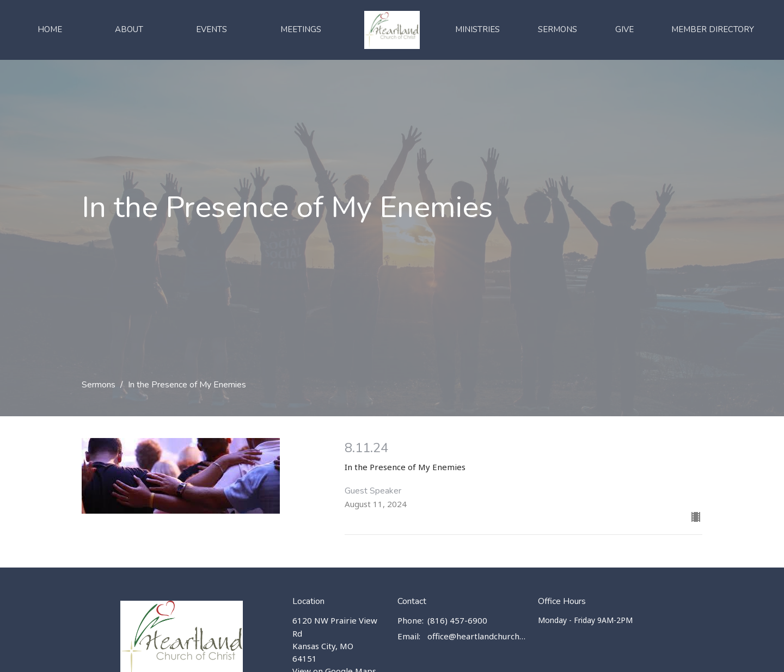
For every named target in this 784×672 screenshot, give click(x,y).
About (129, 29)
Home (50, 29)
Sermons (558, 29)
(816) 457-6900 (457, 620)
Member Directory (713, 29)
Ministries (477, 29)
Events (212, 29)
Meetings (301, 29)
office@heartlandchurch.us (477, 636)
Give (624, 29)
